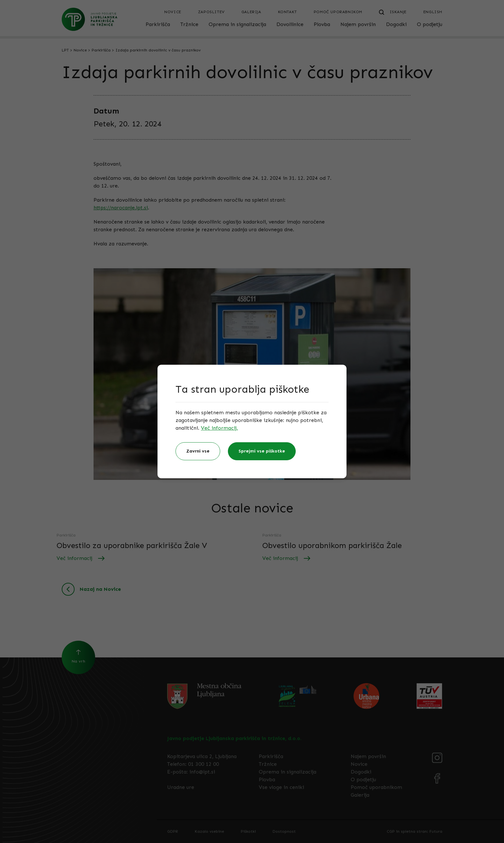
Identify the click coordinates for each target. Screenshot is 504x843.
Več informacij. (219, 428)
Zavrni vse (198, 451)
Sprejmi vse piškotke (262, 451)
